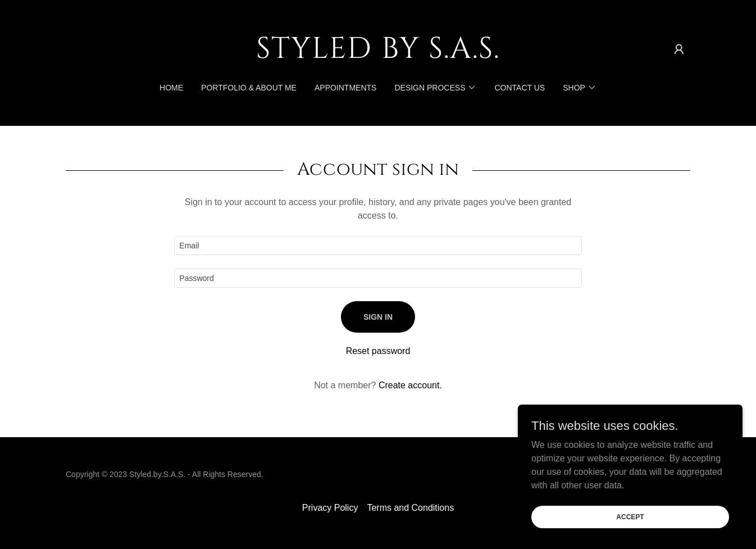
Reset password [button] (378, 351)
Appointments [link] (345, 88)
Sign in (378, 317)
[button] (679, 49)
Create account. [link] (410, 385)
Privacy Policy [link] (330, 508)
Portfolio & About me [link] (249, 88)
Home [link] (171, 88)
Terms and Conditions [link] (410, 508)
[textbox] (378, 246)
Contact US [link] (520, 88)
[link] (378, 55)
